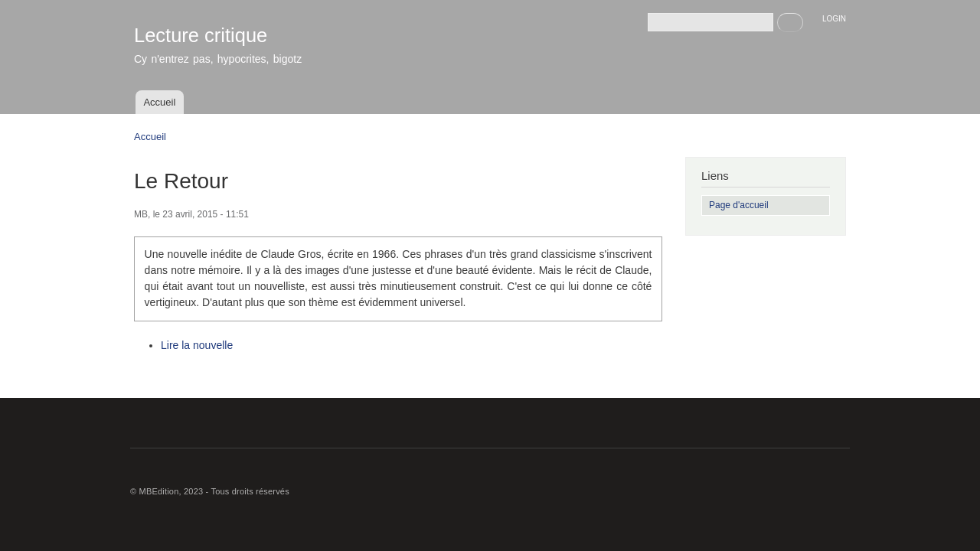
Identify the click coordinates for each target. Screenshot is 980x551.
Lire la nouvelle (197, 345)
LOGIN (834, 19)
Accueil (159, 102)
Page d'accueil (739, 205)
